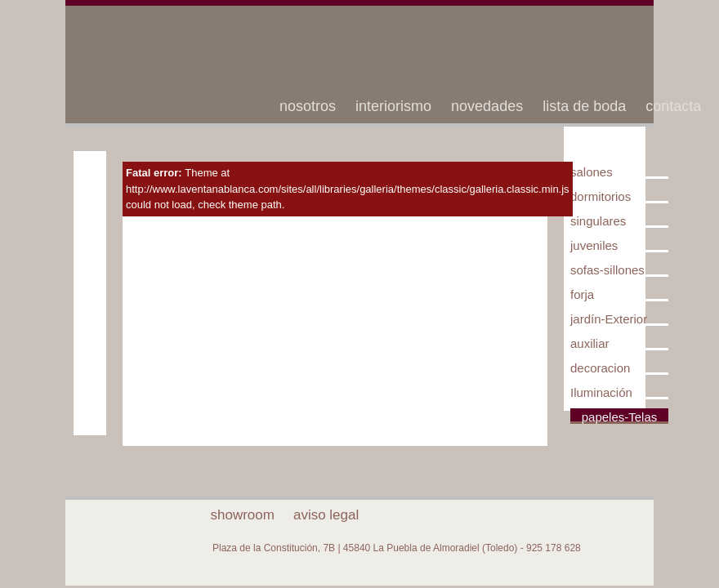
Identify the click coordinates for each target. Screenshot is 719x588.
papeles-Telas (620, 417)
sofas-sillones (607, 270)
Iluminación (601, 392)
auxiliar (590, 343)
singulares (598, 221)
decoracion (600, 368)
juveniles (594, 245)
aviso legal (326, 515)
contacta (673, 106)
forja (582, 294)
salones (592, 172)
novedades (487, 106)
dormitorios (601, 196)
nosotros (308, 106)
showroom (243, 515)
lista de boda (584, 106)
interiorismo (393, 106)
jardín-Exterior (609, 319)
